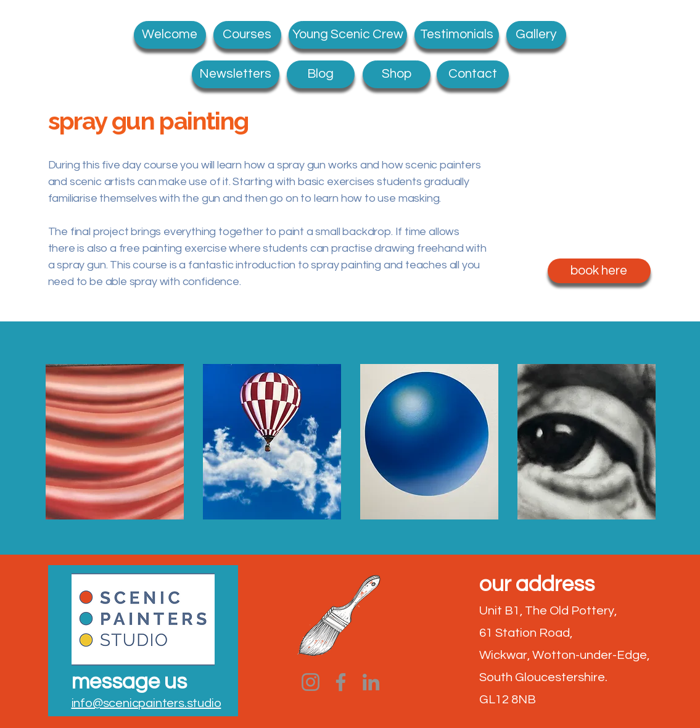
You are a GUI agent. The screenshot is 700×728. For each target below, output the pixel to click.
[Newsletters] (236, 74)
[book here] (599, 271)
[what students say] (457, 35)
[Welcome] (170, 35)
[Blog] (321, 74)
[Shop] (397, 74)
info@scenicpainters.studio (146, 703)
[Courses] (247, 35)
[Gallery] (536, 35)
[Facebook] (341, 682)
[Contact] (473, 74)
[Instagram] (311, 682)
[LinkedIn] (371, 682)
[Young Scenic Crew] (348, 35)
